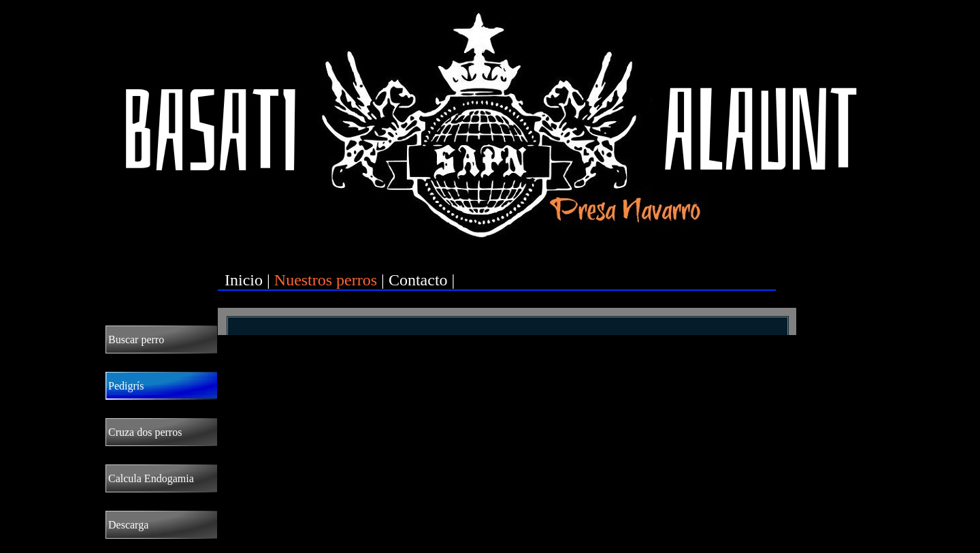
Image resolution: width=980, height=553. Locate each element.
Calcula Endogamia (151, 478)
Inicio (244, 280)
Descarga (128, 525)
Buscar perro (136, 339)
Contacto (418, 280)
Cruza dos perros (145, 432)
